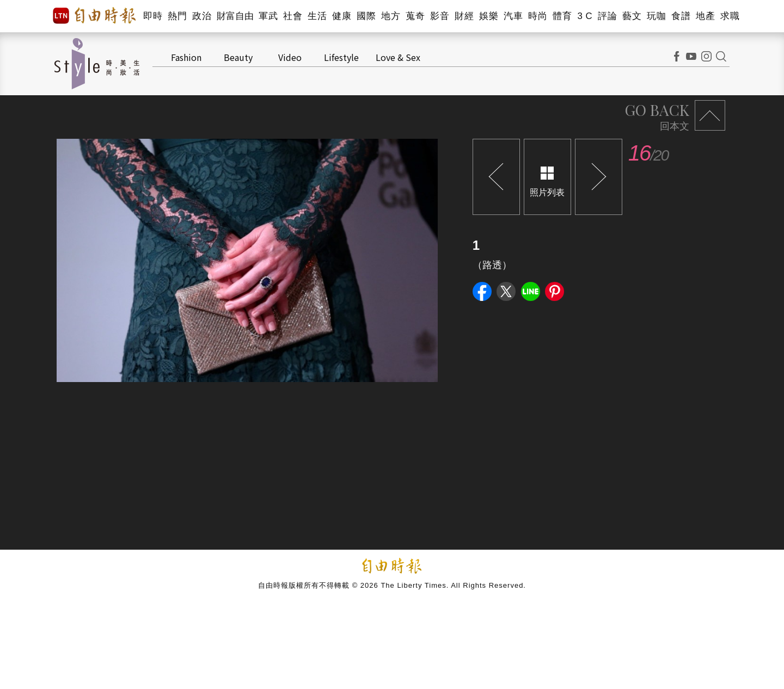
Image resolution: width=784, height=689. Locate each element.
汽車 (513, 16)
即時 (153, 16)
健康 (342, 16)
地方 (391, 16)
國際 (366, 16)
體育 (562, 16)
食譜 (681, 16)
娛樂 (489, 16)
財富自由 (235, 16)
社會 (293, 16)
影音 (440, 16)
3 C (585, 16)
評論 (607, 16)
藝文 (632, 16)
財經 (464, 16)
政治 (202, 16)
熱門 (177, 16)
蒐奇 (415, 16)
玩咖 (656, 16)
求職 (730, 16)
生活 (317, 16)
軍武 (268, 16)
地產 (705, 16)
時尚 (538, 16)
